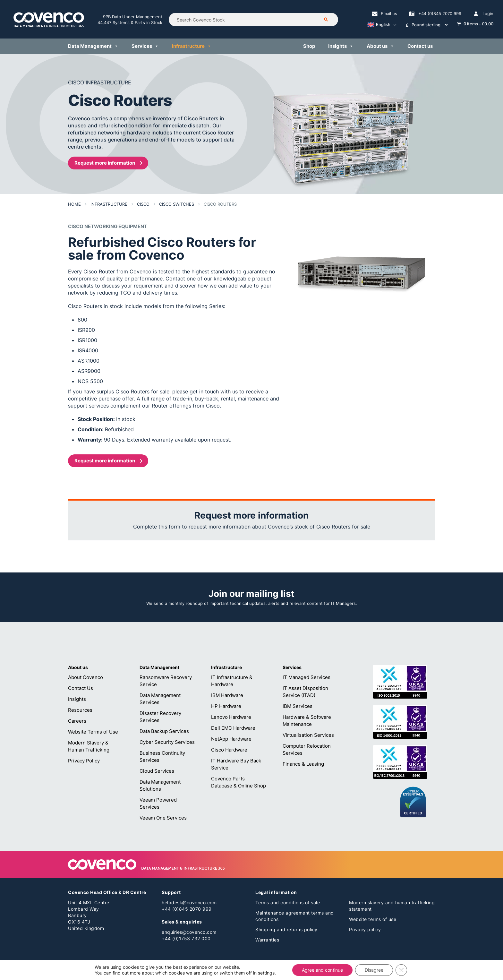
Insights (77, 699)
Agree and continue (322, 970)
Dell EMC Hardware (233, 728)
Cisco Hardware (229, 750)
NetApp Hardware (231, 739)
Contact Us (81, 688)
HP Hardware (226, 706)
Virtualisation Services (308, 735)
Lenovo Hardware (231, 717)
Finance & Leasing (303, 764)
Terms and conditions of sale (288, 903)
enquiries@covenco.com (189, 932)
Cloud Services (157, 771)
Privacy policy (365, 929)
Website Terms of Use (93, 732)
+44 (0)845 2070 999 (187, 909)
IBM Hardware (227, 695)
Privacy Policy (84, 761)
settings (266, 973)
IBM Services (298, 706)
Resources (80, 710)
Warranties (267, 940)
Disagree (374, 970)
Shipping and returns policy (286, 929)
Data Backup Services (164, 731)
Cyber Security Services (167, 742)
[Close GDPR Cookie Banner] (401, 970)
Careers (77, 721)
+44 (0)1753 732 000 (186, 938)
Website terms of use (373, 919)
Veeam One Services (163, 818)
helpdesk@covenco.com (189, 903)
